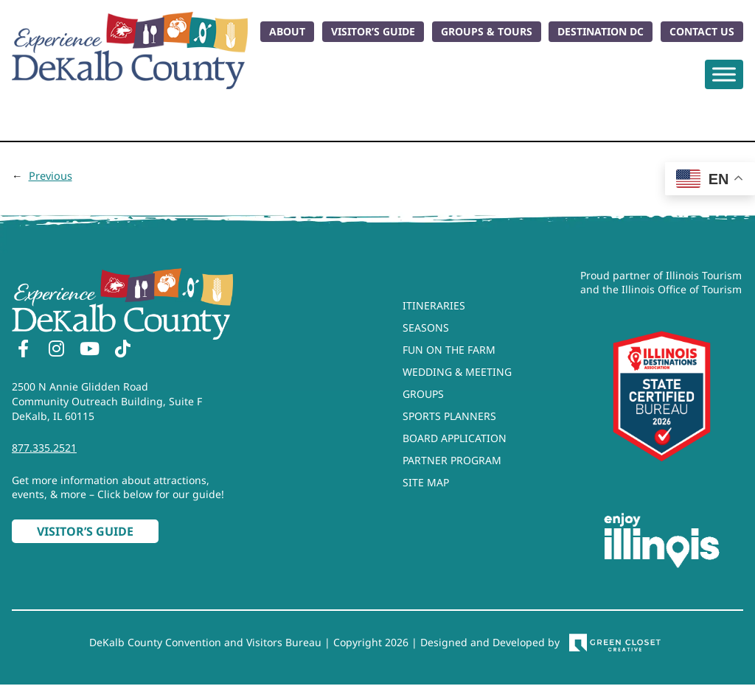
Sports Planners (449, 416)
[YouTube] (89, 351)
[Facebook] (23, 351)
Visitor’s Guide (373, 31)
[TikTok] (122, 351)
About (287, 31)
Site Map (426, 482)
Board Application (455, 438)
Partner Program (452, 460)
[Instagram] (56, 351)
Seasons (426, 328)
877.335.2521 (44, 448)
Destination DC (601, 31)
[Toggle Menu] (724, 74)
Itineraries (434, 305)
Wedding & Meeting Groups (457, 383)
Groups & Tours (487, 31)
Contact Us (702, 31)
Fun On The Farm (449, 350)
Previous (51, 175)
